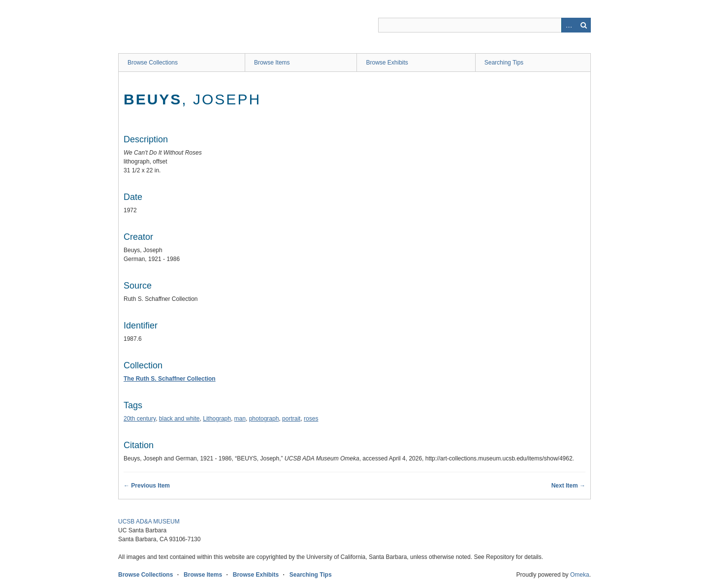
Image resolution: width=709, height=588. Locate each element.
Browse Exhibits (387, 63)
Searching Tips (504, 63)
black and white (179, 419)
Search (583, 25)
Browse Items (272, 63)
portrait (291, 419)
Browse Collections (153, 63)
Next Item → (568, 486)
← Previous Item (147, 486)
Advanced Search (569, 25)
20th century (140, 419)
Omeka (580, 575)
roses (311, 419)
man (240, 419)
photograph (264, 419)
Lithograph (217, 419)
